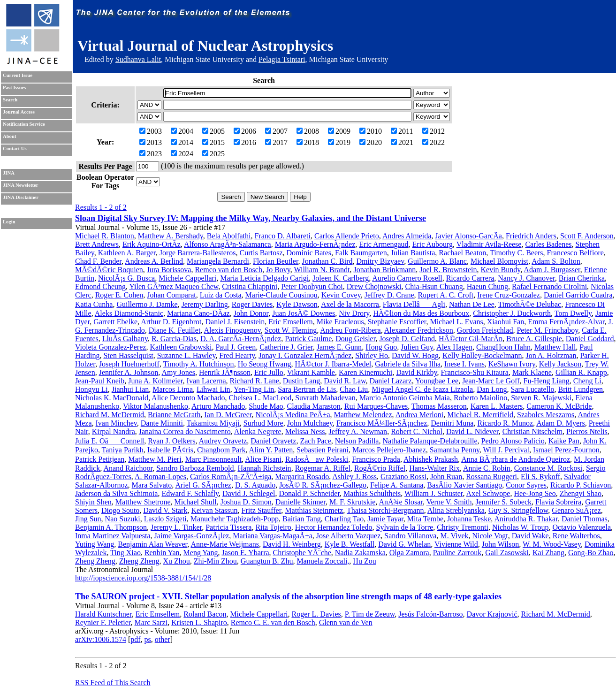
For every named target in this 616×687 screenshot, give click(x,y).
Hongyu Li (91, 389)
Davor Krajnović (492, 614)
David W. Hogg (415, 355)
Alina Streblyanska (456, 510)
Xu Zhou (177, 561)
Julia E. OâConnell (110, 441)
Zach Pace (315, 441)
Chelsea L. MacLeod (260, 398)
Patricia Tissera (228, 527)
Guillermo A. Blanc (437, 261)
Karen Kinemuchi (365, 372)
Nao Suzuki (123, 519)
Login (9, 222)
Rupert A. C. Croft (446, 295)
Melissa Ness (305, 431)
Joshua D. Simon (246, 502)
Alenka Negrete (258, 431)
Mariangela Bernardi (218, 261)
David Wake (530, 536)
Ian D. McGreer (228, 415)
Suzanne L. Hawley (186, 355)
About (9, 136)
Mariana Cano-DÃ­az (198, 313)
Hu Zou (364, 561)
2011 (402, 131)
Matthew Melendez (363, 415)
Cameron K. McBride (559, 406)
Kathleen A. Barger (127, 253)
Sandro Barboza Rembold (195, 468)
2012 (433, 131)
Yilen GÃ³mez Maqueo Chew (174, 286)
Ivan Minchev (116, 423)
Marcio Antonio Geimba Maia (405, 398)
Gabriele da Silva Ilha (408, 364)
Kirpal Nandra (114, 431)
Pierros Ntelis (587, 431)
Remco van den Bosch (228, 270)
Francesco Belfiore (575, 253)
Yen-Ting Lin (254, 389)
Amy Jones (178, 372)
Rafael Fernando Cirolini (549, 286)
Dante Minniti (162, 423)
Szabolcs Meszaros (546, 415)
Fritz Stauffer (262, 510)
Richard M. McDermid (110, 415)
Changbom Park (221, 450)
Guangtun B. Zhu (267, 561)
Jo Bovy (278, 270)
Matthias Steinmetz (314, 510)
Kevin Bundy (501, 270)
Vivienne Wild (456, 544)
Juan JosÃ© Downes (304, 313)
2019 (339, 142)
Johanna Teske (469, 519)
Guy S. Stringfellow (518, 510)
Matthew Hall (555, 347)
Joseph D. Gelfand (407, 339)
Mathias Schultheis (372, 493)
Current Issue (18, 75)
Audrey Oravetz (223, 441)
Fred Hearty (237, 355)
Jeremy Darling (205, 304)
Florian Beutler (276, 261)
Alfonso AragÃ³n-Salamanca (228, 244)
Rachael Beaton (462, 253)
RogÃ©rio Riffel (380, 468)
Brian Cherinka (582, 278)
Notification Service (24, 124)
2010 (371, 131)
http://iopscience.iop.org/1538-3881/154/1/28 (143, 578)
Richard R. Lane (254, 381)
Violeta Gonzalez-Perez (110, 347)
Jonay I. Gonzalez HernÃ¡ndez (305, 355)
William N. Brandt (322, 270)
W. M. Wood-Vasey (552, 544)
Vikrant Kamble (311, 372)
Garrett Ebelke (115, 322)
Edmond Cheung (100, 286)
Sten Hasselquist (128, 355)
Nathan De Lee (472, 304)
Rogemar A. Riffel (323, 468)
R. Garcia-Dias (174, 339)
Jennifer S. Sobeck (503, 502)
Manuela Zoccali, (323, 561)
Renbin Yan (162, 553)
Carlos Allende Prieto (347, 236)
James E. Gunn (339, 347)
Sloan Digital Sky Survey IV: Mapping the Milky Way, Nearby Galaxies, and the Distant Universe (251, 218)
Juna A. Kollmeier (155, 381)
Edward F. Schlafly (190, 493)
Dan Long (492, 389)
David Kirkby (416, 372)
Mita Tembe (425, 519)
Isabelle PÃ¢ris (170, 450)
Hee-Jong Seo (535, 493)
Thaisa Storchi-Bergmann (385, 510)
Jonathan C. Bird (327, 261)
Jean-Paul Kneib (100, 381)
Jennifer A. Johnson (129, 372)
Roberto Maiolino (480, 398)
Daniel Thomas (585, 519)
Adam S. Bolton (556, 261)
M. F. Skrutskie (352, 502)
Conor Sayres (526, 485)
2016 (245, 142)
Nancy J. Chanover (526, 278)
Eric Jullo (269, 372)
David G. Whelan (404, 544)
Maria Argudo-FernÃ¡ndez (315, 244)
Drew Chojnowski (374, 286)
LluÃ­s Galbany (125, 339)
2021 (402, 142)
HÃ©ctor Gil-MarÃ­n (471, 339)
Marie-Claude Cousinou (281, 295)
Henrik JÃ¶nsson (225, 372)
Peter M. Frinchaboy (547, 330)
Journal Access (19, 112)
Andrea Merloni (420, 415)
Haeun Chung (487, 286)
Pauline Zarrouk (457, 553)
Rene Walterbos (576, 536)
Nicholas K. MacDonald (112, 398)
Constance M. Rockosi (548, 468)
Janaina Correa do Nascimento (185, 431)
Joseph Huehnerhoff (129, 364)
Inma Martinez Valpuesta (113, 536)
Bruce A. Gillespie (534, 339)
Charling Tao (344, 519)
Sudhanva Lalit (138, 59)
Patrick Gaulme (308, 339)
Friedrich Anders (531, 236)
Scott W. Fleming (291, 330)
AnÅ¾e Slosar (401, 502)
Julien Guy (417, 347)
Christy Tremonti (463, 527)
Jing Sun (88, 519)
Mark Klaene (532, 372)
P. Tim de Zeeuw (370, 614)
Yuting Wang (95, 544)
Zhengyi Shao (581, 493)
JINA (9, 173)
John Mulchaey (310, 423)
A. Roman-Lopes (160, 477)
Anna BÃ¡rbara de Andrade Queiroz (516, 459)
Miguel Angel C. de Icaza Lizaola (422, 389)
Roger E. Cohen (119, 295)
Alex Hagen (454, 347)
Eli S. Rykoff (540, 477)
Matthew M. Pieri (155, 459)
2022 (433, 142)
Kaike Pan (564, 441)
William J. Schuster (433, 493)
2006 (245, 131)
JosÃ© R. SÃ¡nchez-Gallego (323, 485)
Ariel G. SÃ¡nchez (203, 485)
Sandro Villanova (410, 536)
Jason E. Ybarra (245, 553)
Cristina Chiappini (250, 286)
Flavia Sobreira (558, 502)
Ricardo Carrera (470, 278)
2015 (213, 142)
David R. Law (345, 381)
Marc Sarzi (151, 622)
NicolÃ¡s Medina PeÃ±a (293, 415)
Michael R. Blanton (105, 236)
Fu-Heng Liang (547, 381)
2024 (182, 154)
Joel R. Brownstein (448, 270)
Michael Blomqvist (499, 261)
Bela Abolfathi (229, 236)
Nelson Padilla (357, 441)
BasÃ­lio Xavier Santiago (464, 485)
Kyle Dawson (297, 304)
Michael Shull (196, 502)
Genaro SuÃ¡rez (576, 510)
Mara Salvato (152, 485)
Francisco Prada (376, 459)
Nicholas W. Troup (520, 527)
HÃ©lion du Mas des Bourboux (421, 313)
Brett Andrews (97, 244)
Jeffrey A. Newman (358, 431)
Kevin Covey (341, 295)
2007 (276, 131)
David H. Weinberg (292, 544)
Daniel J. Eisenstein (235, 322)
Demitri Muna (452, 423)
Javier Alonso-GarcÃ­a (468, 236)
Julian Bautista (413, 253)
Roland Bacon (205, 614)
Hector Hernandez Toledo (334, 527)
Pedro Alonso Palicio (513, 441)
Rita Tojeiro (273, 527)
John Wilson (501, 544)
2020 (371, 142)
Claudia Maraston (314, 406)
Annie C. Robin (487, 468)
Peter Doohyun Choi (312, 286)
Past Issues (14, 88)
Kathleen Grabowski (181, 347)
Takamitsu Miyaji (213, 423)
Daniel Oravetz (273, 441)
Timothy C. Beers (517, 253)
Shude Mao (266, 406)
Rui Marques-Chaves (376, 406)
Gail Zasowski (507, 553)
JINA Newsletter (20, 185)
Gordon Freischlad (485, 330)
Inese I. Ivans (464, 364)
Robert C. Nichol (417, 431)
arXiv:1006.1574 (101, 639)
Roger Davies (252, 304)
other (163, 639)
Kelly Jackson (560, 364)
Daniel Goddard (590, 339)
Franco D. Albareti (282, 236)
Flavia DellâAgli (414, 304)
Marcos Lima (173, 389)
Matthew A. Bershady (171, 236)
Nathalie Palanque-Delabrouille (430, 441)
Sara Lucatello (533, 389)
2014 (182, 142)
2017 (276, 142)
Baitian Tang (302, 519)
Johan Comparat (171, 295)
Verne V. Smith (449, 502)
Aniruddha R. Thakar (526, 519)
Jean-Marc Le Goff (491, 381)
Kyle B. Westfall (350, 544)
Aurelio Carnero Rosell (407, 278)
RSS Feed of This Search (113, 683)
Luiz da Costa (221, 295)
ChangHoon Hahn (503, 347)
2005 (213, 131)
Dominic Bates (309, 253)
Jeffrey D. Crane (389, 295)
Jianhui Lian (130, 389)
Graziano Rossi (403, 477)
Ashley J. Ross (354, 477)
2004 (182, 131)
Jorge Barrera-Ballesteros (198, 253)
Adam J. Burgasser (552, 270)
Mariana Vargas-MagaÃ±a (272, 536)
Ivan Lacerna (206, 381)
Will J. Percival (506, 450)
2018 (308, 142)
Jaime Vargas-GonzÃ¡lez (192, 536)
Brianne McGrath (174, 415)
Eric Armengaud (384, 244)
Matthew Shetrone (143, 502)
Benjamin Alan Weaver (152, 544)
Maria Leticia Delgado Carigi (264, 278)
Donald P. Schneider (310, 493)
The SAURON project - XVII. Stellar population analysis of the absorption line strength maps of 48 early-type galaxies (288, 596)
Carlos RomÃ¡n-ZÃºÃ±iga (231, 477)
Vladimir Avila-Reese (489, 244)
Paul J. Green (236, 347)
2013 (151, 142)
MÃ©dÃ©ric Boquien (109, 270)
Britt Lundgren (580, 389)
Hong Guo (381, 347)
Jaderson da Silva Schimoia (116, 493)
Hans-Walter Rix (434, 468)
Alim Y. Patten (271, 450)
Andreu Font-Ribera (350, 330)
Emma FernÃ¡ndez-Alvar (566, 322)
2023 (151, 154)
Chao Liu (354, 389)
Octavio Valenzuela (582, 527)
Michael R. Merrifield (480, 415)
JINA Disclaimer (21, 197)
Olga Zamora (409, 553)
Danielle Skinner (300, 502)
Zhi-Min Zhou (215, 561)
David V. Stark (165, 510)
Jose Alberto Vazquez (348, 536)
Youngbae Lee (437, 381)
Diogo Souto (120, 510)
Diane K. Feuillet (175, 330)
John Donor (251, 313)
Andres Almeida (407, 236)
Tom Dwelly (573, 313)
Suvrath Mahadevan (325, 398)
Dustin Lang (302, 381)
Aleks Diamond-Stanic (129, 313)
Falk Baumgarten (361, 253)
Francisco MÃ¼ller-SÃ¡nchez (382, 423)
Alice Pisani (263, 459)
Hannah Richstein (264, 468)
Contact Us (15, 149)
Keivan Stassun (214, 510)
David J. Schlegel (249, 493)
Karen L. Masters (497, 406)
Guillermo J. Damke (147, 304)
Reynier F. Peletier (103, 622)
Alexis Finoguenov (232, 330)
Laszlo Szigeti (165, 519)
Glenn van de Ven (346, 622)
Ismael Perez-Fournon (566, 450)
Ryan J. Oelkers (171, 441)
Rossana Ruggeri (491, 477)
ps (148, 639)
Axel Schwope (488, 493)
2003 (151, 131)
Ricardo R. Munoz (505, 423)
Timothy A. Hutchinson (199, 364)
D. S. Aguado (255, 485)
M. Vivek (454, 536)
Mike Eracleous (340, 322)
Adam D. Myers (561, 423)
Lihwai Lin (213, 389)
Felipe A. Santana (397, 485)
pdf (135, 639)
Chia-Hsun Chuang (434, 286)
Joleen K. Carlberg (341, 278)
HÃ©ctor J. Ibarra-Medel (333, 364)
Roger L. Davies (316, 614)
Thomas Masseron (439, 406)
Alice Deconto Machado (188, 398)
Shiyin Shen (93, 502)
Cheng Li (587, 381)
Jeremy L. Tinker (176, 527)
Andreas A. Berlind (154, 261)
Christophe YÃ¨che (302, 553)
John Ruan (446, 477)
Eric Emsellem (291, 322)
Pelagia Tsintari (282, 59)
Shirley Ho (372, 355)
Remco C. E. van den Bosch (273, 622)
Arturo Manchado (218, 406)
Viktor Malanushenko (156, 406)
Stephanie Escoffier (397, 322)
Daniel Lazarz (391, 381)
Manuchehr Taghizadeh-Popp (235, 519)
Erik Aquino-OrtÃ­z (152, 244)
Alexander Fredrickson (419, 330)
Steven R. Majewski (541, 398)
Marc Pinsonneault (213, 459)
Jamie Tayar (385, 519)
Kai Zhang (548, 553)
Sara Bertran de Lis (307, 389)
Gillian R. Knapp (581, 372)
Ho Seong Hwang (265, 364)
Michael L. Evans (456, 322)
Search (10, 100)
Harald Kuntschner (103, 614)
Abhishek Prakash (431, 459)
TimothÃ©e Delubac (530, 304)
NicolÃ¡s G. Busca (126, 278)
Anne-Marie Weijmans (224, 544)
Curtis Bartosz (261, 253)
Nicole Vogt (490, 536)
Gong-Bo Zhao (591, 553)
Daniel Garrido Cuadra (578, 295)
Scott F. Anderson (587, 236)
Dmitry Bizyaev (380, 261)
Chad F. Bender (98, 261)
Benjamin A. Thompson (111, 527)
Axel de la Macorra (350, 304)
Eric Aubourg (433, 244)
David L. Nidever (472, 431)
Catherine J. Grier (286, 347)
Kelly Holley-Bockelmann (482, 355)
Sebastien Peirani (323, 450)
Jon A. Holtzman (551, 355)
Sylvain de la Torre (405, 527)
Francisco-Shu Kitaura (475, 372)
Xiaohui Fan (506, 322)
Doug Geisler (355, 339)
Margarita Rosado (302, 477)
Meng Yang (201, 553)
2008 (308, 131)
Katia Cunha (94, 304)
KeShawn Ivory (512, 364)
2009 (339, 131)
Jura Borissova (169, 270)
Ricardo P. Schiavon (581, 485)
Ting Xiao (125, 553)
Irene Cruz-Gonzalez (509, 295)
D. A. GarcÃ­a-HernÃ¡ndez (241, 339)
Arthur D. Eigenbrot (171, 322)
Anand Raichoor (128, 468)
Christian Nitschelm (532, 431)
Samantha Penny (455, 450)
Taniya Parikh (123, 450)
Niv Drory (354, 313)
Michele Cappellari (187, 278)
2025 (213, 154)
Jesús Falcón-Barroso (430, 614)
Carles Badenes (548, 244)
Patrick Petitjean (100, 459)
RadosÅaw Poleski (317, 459)
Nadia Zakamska (360, 553)
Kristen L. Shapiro (199, 622)
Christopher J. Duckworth (512, 313)
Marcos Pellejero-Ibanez (389, 450)
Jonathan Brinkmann (384, 270)
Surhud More (263, 423)
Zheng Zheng (95, 561)
